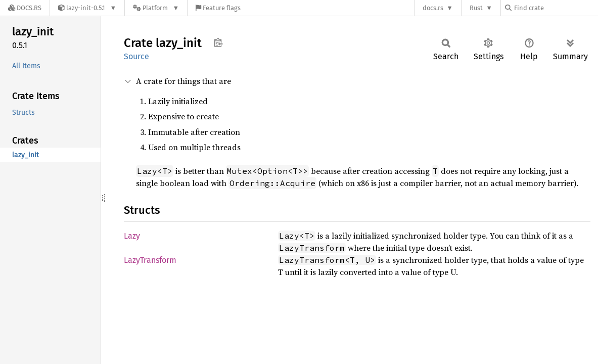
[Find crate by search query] (556, 8)
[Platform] (156, 8)
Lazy (132, 236)
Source (136, 56)
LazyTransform (150, 260)
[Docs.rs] (25, 8)
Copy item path (218, 42)
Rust (476, 8)
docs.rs (433, 8)
